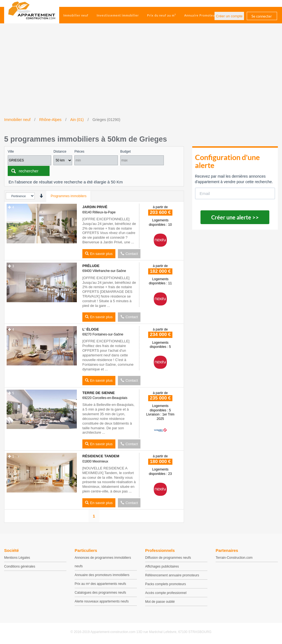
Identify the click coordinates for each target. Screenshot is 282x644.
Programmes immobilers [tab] (69, 196)
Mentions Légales (17, 558)
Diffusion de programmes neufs (168, 558)
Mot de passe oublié (160, 602)
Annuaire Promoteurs (201, 15)
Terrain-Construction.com (234, 558)
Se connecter (262, 16)
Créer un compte (229, 16)
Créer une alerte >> (235, 217)
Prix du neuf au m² (162, 15)
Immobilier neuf (76, 15)
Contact (129, 254)
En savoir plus (99, 254)
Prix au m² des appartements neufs (100, 584)
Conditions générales (20, 566)
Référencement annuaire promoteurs (172, 575)
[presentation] (41, 196)
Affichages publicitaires (162, 566)
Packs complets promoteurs (166, 584)
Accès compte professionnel (166, 593)
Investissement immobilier (118, 15)
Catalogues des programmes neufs (100, 593)
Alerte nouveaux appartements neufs (102, 601)
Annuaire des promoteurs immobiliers (102, 575)
